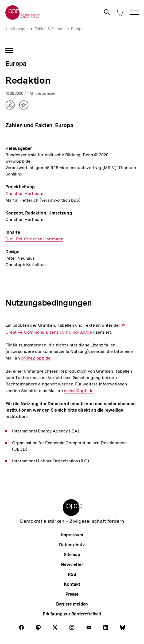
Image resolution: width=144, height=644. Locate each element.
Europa (77, 29)
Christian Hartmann (25, 194)
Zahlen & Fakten (49, 29)
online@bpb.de (36, 358)
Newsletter (72, 565)
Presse (72, 594)
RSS (72, 574)
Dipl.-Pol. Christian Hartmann (34, 239)
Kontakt (72, 584)
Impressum (72, 535)
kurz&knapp (16, 29)
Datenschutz (72, 545)
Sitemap (72, 555)
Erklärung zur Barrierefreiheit (72, 614)
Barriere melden (72, 604)
